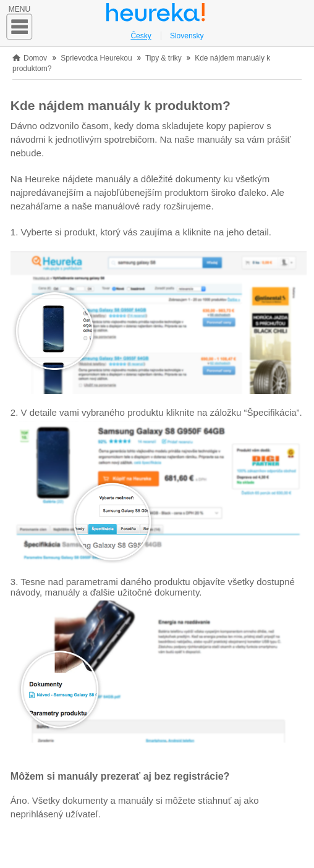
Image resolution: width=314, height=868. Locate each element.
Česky (141, 36)
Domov (35, 58)
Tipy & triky (164, 58)
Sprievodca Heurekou (96, 58)
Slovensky (187, 36)
